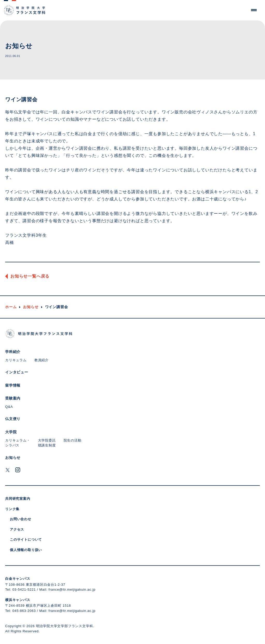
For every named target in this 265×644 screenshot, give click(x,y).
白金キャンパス (18, 579)
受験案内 (13, 398)
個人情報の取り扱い (26, 550)
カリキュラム (16, 360)
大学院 (11, 432)
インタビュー (17, 372)
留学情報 (13, 385)
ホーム (11, 307)
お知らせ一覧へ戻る (30, 276)
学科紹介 (13, 352)
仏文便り (13, 419)
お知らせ (31, 307)
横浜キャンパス (18, 600)
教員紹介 (42, 360)
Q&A (9, 407)
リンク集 (12, 509)
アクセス (17, 529)
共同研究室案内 (18, 499)
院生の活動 (73, 440)
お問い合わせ (21, 519)
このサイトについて (26, 540)
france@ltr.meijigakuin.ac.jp (72, 589)
